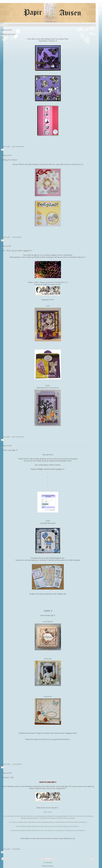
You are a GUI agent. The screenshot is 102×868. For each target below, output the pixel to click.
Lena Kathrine (48, 622)
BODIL (48, 386)
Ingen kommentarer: (18, 147)
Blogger (51, 866)
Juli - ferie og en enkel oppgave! (16, 250)
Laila (48, 306)
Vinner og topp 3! (9, 450)
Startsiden (48, 859)
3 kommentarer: (17, 237)
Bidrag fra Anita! (9, 160)
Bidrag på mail (8, 34)
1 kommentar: (16, 849)
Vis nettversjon (48, 863)
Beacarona (48, 696)
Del (3, 150)
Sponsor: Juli (7, 777)
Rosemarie (48, 659)
